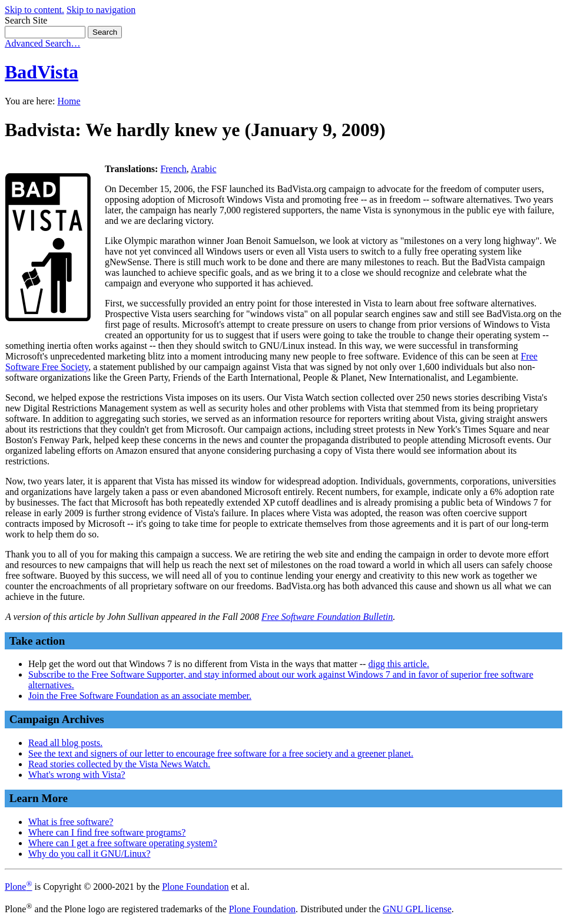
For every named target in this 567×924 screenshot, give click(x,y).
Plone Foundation (195, 887)
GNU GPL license (417, 909)
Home (69, 101)
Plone (19, 887)
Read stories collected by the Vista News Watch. (119, 764)
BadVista (42, 72)
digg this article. (399, 664)
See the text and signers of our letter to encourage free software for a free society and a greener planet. (221, 753)
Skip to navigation (101, 10)
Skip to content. (34, 10)
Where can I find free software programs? (107, 832)
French (173, 169)
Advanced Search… (42, 43)
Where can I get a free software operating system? (123, 843)
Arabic (204, 169)
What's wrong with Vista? (77, 775)
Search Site (26, 20)
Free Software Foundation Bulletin (327, 617)
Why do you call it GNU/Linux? (89, 854)
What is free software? (71, 822)
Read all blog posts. (65, 743)
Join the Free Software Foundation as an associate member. (140, 696)
